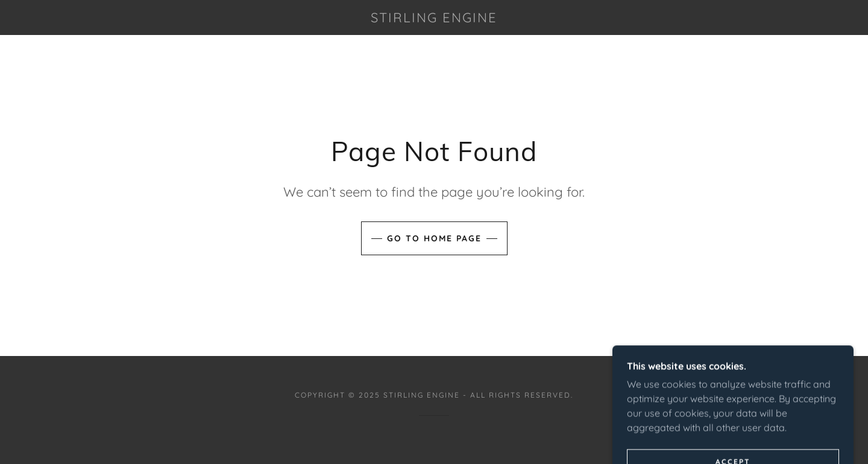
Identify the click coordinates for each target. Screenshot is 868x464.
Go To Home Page (434, 238)
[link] (434, 19)
